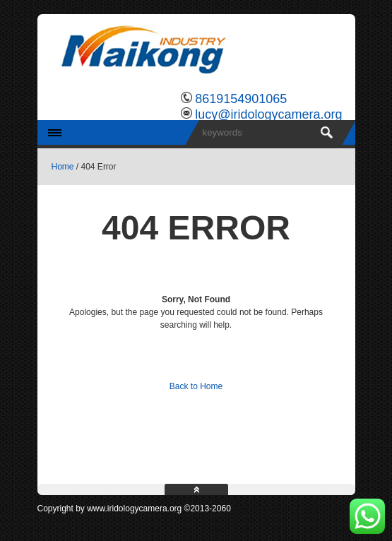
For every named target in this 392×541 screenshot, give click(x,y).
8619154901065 (241, 99)
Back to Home (196, 386)
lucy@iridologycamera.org (268, 114)
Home (63, 167)
